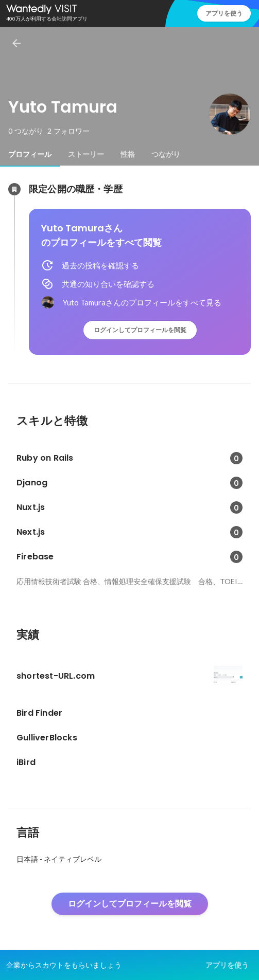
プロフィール (30, 154)
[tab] (30, 154)
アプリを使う (224, 13)
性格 (128, 154)
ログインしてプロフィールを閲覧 (140, 330)
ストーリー (86, 154)
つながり (166, 154)
